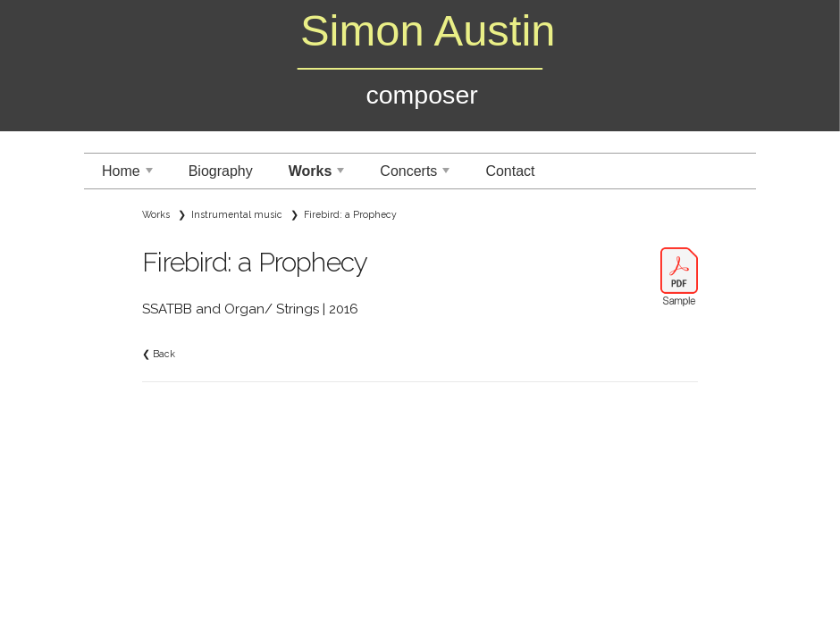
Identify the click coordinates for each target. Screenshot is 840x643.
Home (129, 176)
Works (319, 176)
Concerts (416, 176)
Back (164, 354)
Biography (221, 171)
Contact (510, 171)
